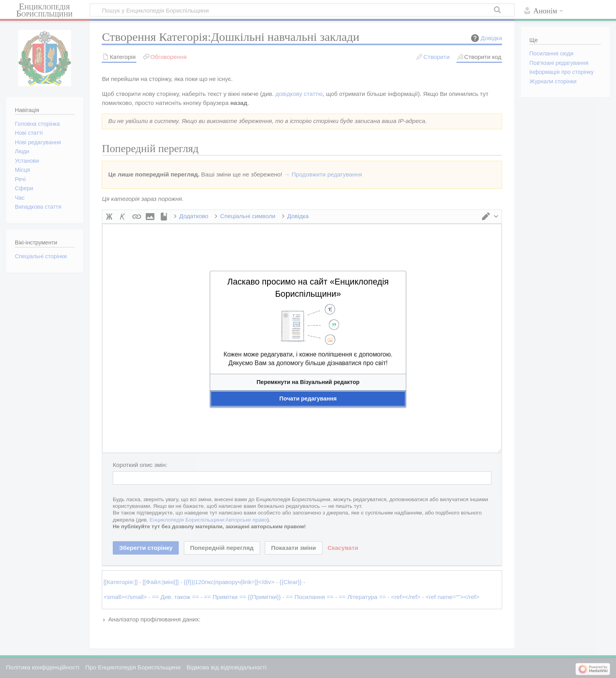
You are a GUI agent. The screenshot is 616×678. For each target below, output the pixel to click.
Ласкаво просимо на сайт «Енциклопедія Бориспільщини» (308, 288)
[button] (308, 382)
